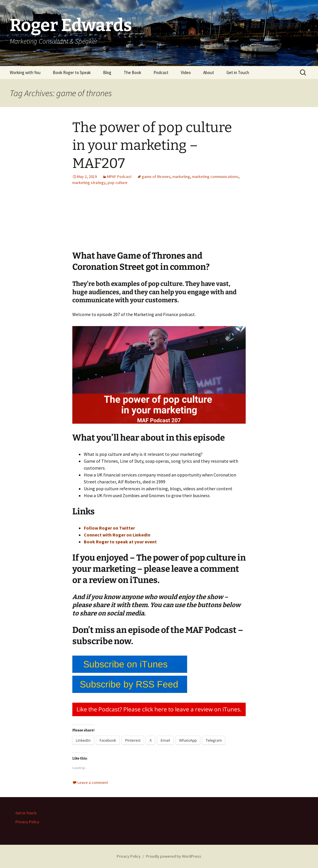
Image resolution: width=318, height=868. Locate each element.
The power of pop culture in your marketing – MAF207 (152, 145)
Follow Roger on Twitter (109, 528)
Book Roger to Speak (72, 72)
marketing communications (215, 177)
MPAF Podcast (119, 177)
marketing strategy (89, 183)
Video (186, 72)
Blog (107, 72)
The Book (132, 72)
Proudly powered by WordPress (174, 856)
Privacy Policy (27, 822)
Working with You (25, 72)
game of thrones (156, 177)
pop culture (118, 183)
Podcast (161, 72)
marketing (181, 177)
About (209, 72)
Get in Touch (238, 72)
